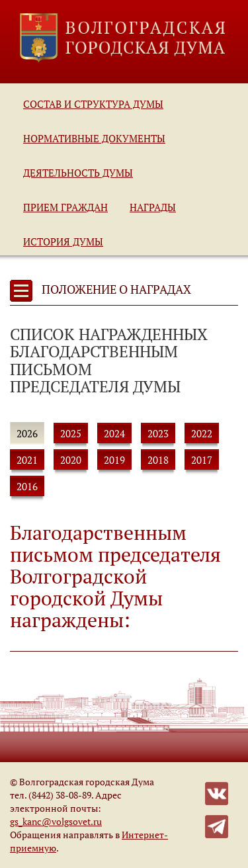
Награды (153, 207)
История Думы (63, 241)
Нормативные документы (94, 138)
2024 (114, 433)
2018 (158, 460)
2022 (202, 433)
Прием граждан (65, 207)
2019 (114, 460)
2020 (71, 460)
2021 (27, 460)
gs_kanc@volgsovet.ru (56, 821)
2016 (27, 486)
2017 (202, 460)
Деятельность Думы (78, 173)
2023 (158, 433)
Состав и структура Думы (93, 104)
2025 (71, 433)
